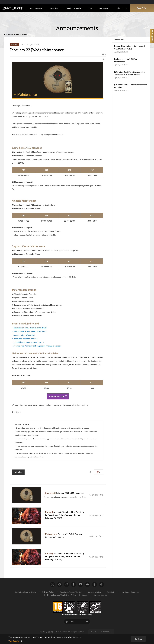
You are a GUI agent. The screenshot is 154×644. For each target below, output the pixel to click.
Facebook (74, 584)
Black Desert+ (94, 584)
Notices (24, 34)
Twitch (67, 584)
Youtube (80, 584)
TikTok (101, 584)
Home (4, 34)
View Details (14, 641)
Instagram (60, 584)
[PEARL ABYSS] (47, 632)
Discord (87, 584)
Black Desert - (100, 632)
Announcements (13, 34)
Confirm (138, 639)
